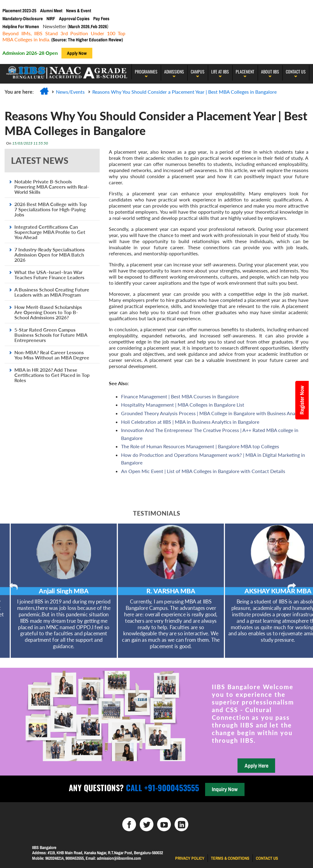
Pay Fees (101, 19)
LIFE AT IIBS (220, 71)
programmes (146, 71)
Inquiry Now (225, 789)
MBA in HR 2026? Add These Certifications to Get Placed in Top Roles (52, 375)
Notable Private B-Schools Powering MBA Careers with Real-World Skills (52, 187)
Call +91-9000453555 (161, 788)
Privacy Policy (190, 858)
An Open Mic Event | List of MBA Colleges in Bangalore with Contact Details (203, 471)
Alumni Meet (51, 11)
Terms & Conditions (230, 858)
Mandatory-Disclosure (23, 19)
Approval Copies (74, 19)
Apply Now (77, 53)
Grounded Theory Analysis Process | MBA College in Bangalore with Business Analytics (214, 413)
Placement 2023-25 (19, 11)
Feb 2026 (99, 26)
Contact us (267, 858)
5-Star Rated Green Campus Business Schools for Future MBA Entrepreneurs (51, 335)
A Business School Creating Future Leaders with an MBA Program (52, 292)
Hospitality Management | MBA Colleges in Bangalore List (183, 405)
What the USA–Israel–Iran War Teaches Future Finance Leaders (49, 275)
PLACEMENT (245, 71)
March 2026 (79, 26)
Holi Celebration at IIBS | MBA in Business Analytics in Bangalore (190, 422)
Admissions (174, 71)
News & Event (79, 11)
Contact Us (296, 71)
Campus (198, 71)
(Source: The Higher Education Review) (87, 40)
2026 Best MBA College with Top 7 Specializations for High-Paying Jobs (51, 209)
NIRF (51, 19)
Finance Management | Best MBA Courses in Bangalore (180, 396)
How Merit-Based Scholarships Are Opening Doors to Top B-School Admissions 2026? (48, 312)
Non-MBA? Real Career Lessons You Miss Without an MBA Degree (52, 355)
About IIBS (270, 71)
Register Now (302, 400)
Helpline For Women (21, 26)
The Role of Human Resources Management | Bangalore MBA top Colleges (200, 446)
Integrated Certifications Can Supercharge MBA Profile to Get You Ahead (50, 232)
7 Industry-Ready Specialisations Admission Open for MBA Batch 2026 (50, 255)
